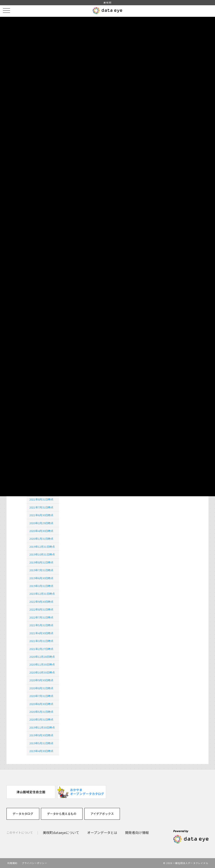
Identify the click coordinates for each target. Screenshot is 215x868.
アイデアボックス (102, 814)
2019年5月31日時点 (41, 743)
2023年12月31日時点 (42, 594)
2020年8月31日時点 (41, 688)
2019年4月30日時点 (41, 751)
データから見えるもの (62, 814)
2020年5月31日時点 (41, 712)
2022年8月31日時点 (41, 609)
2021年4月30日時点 (41, 633)
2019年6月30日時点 (41, 578)
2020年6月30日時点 (41, 704)
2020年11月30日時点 (42, 664)
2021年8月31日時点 (41, 499)
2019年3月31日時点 (41, 586)
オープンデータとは (102, 833)
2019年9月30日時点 (41, 735)
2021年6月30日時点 (41, 515)
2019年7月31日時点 (41, 570)
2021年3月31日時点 (41, 641)
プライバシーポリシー (35, 863)
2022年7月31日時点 (41, 617)
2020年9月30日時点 (41, 680)
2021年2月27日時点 (41, 649)
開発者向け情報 (137, 833)
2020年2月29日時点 (41, 523)
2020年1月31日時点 (41, 539)
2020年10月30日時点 (42, 672)
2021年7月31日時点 (41, 507)
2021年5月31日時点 (41, 625)
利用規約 (12, 863)
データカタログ (23, 814)
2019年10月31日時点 (42, 554)
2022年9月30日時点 (41, 602)
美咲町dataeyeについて (61, 833)
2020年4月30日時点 (41, 531)
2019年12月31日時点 (42, 547)
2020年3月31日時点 (41, 719)
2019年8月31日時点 (41, 562)
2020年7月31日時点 (41, 696)
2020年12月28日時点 (42, 657)
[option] (31, 792)
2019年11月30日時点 (42, 727)
